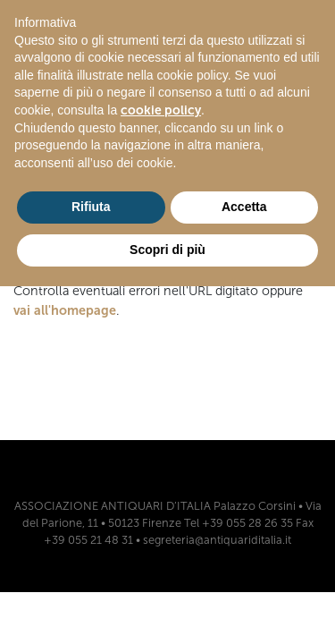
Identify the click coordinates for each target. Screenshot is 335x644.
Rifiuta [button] (91, 207)
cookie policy (161, 110)
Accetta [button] (244, 207)
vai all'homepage (65, 310)
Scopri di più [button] (167, 250)
